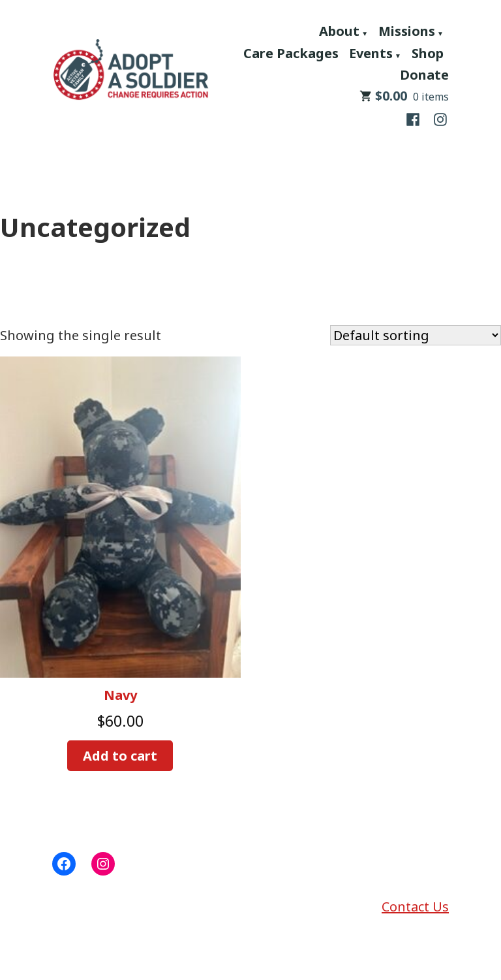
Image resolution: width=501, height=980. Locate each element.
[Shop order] (416, 335)
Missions (407, 31)
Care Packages (291, 53)
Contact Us (415, 907)
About (339, 31)
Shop (428, 53)
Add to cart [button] (120, 756)
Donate (424, 75)
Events (371, 53)
